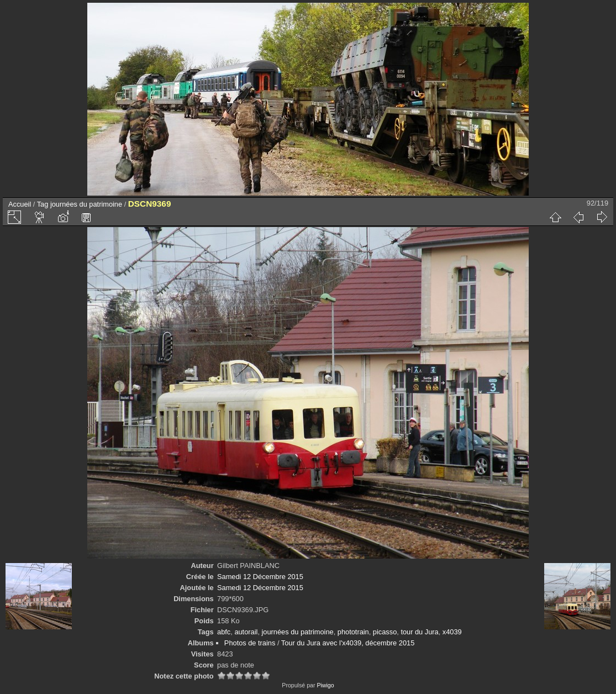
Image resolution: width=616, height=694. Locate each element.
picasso (385, 632)
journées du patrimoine (86, 204)
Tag (43, 204)
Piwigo (325, 685)
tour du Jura (419, 632)
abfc (224, 632)
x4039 (452, 632)
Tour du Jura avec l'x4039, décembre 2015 (348, 643)
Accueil (20, 204)
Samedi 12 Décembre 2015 (260, 577)
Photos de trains (250, 643)
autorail (246, 632)
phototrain (353, 632)
